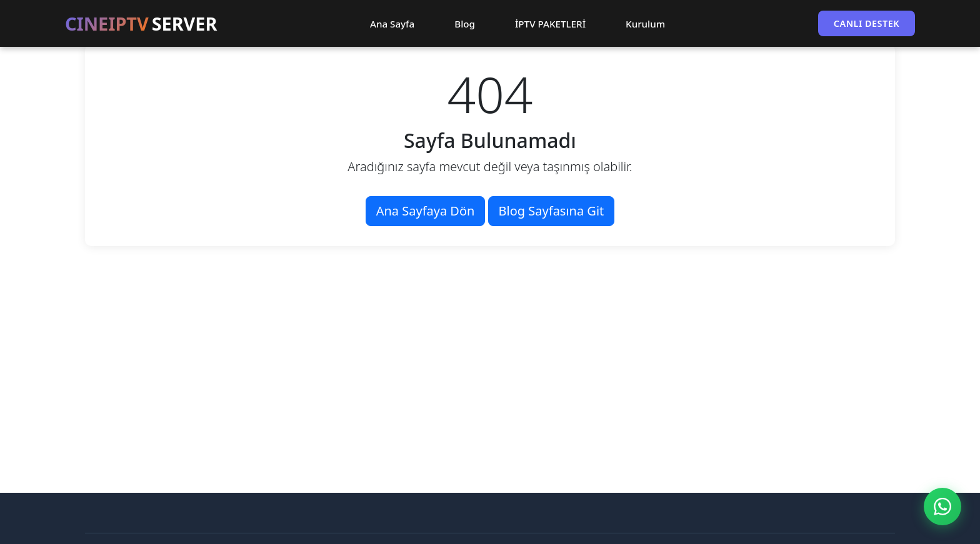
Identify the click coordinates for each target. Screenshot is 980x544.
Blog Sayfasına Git (552, 211)
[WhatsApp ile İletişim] (942, 507)
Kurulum (645, 24)
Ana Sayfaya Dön (426, 211)
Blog (465, 24)
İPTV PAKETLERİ (550, 24)
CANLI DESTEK (867, 23)
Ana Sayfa (392, 24)
